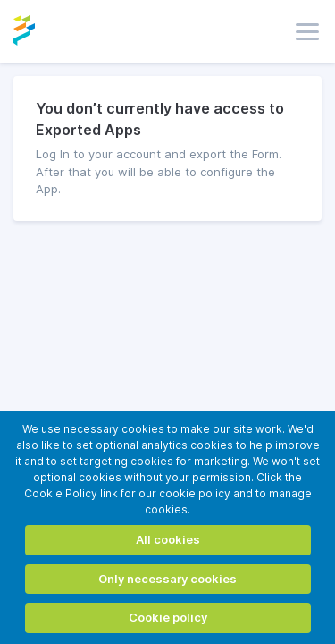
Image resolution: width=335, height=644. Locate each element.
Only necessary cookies (167, 579)
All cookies (168, 539)
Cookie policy (168, 617)
